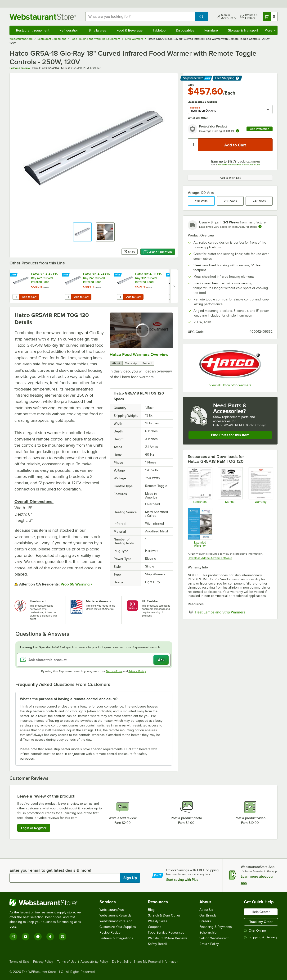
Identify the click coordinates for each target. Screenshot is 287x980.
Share (129, 252)
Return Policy (209, 944)
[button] (82, 232)
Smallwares (97, 30)
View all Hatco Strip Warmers (230, 385)
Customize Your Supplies (118, 927)
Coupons (155, 927)
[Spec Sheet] (200, 485)
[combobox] (140, 17)
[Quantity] (193, 145)
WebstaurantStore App (116, 921)
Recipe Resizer (111, 932)
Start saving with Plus (182, 880)
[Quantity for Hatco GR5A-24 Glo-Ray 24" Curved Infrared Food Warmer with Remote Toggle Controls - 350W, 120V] (68, 297)
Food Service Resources (166, 932)
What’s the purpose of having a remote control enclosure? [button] (69, 699)
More (270, 30)
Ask (161, 660)
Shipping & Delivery (261, 937)
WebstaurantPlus (112, 910)
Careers (205, 921)
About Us (206, 910)
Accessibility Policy (94, 962)
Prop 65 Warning (75, 584)
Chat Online (255, 931)
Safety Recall (157, 944)
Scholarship (208, 932)
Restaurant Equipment (33, 30)
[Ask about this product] (94, 660)
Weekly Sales (158, 921)
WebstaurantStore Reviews (168, 938)
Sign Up (130, 878)
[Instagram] (13, 937)
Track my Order (261, 922)
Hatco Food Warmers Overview (139, 354)
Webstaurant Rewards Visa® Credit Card (239, 165)
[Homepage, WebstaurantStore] (44, 17)
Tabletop (159, 30)
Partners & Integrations (116, 938)
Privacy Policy (137, 671)
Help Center (261, 912)
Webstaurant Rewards (115, 915)
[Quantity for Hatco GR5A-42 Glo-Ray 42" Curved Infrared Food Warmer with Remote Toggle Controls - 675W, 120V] (16, 297)
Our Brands (208, 915)
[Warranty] (261, 485)
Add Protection (260, 129)
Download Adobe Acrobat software (210, 558)
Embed (147, 363)
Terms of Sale (19, 962)
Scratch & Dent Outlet (164, 915)
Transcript (131, 363)
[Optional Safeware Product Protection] (200, 528)
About (116, 363)
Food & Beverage (130, 30)
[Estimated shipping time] (260, 227)
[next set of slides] (174, 286)
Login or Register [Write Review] (34, 828)
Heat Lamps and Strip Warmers (234, 612)
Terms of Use (114, 671)
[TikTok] (50, 937)
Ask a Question (158, 252)
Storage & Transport (243, 30)
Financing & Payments (216, 927)
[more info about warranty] (238, 131)
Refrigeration (69, 30)
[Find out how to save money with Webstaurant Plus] (14, 275)
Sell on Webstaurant (214, 938)
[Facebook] (38, 937)
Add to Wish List (230, 178)
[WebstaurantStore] (48, 903)
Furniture (211, 30)
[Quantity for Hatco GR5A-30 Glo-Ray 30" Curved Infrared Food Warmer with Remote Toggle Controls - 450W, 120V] (120, 297)
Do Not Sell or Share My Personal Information (145, 962)
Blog (151, 910)
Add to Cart (29, 297)
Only (191, 85)
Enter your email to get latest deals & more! (50, 870)
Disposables (185, 30)
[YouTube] (26, 937)
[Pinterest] (63, 937)
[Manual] (230, 485)
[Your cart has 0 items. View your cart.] (270, 17)
